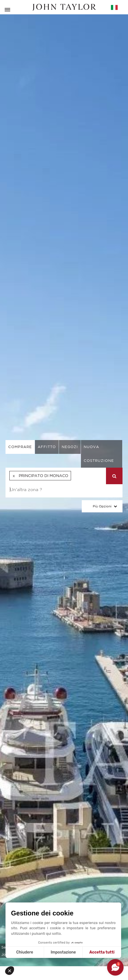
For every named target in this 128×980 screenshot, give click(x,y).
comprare (20, 447)
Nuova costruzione (99, 454)
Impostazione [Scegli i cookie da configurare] (63, 952)
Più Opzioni (102, 506)
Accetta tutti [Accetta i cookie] (102, 952)
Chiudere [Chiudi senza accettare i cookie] (25, 952)
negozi (70, 447)
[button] (12, 971)
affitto (47, 447)
